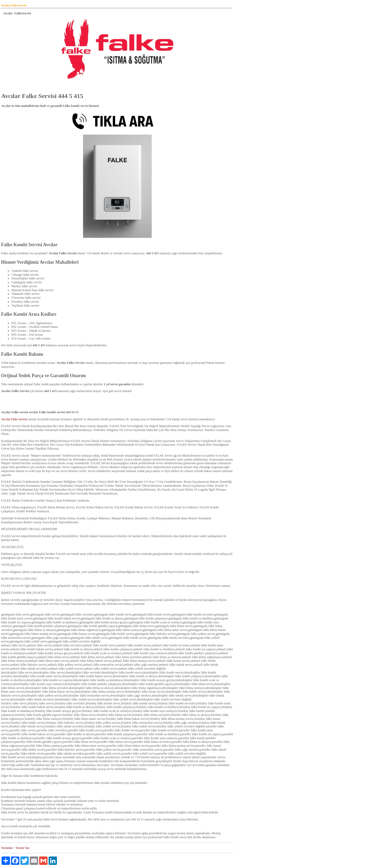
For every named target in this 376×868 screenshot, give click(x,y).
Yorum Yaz (22, 848)
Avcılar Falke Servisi (15, 419)
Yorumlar (7, 848)
